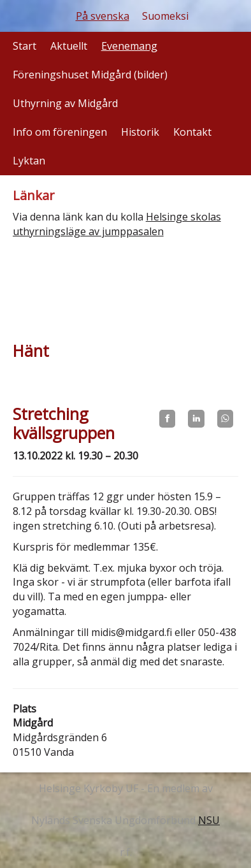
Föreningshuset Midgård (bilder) (90, 75)
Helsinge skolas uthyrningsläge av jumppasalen (117, 224)
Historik (140, 132)
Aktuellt (69, 46)
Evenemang (129, 46)
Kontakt (192, 132)
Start (25, 46)
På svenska (103, 16)
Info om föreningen (60, 132)
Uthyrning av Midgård (65, 103)
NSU (209, 820)
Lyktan (29, 161)
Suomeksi (165, 16)
